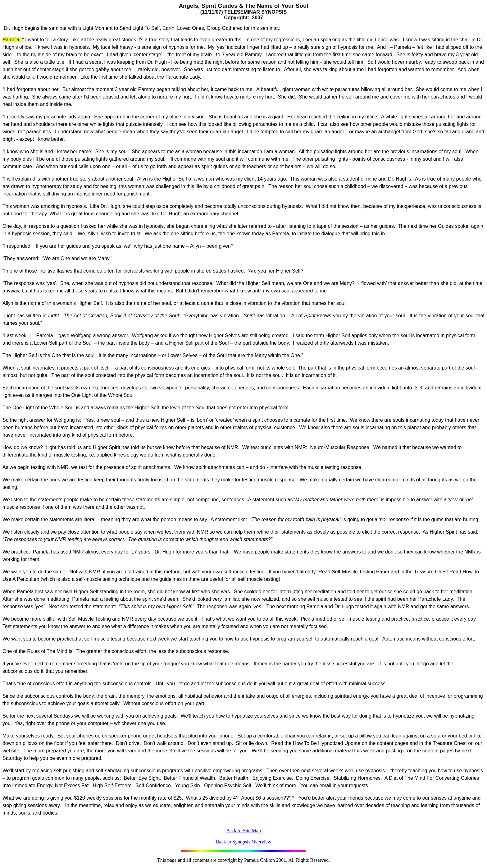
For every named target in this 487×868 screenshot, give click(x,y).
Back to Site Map (243, 831)
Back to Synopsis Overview (243, 842)
